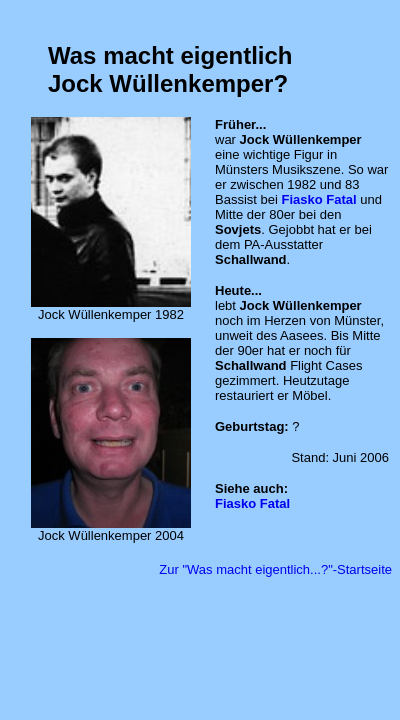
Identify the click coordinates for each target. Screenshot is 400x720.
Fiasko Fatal (318, 199)
